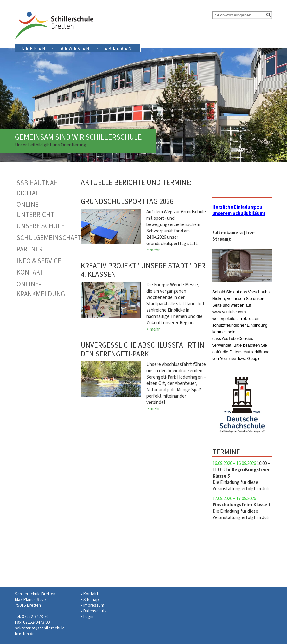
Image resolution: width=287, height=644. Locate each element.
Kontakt (30, 272)
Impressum (94, 605)
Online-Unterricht (35, 210)
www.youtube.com (229, 312)
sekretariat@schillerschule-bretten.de (40, 631)
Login (88, 617)
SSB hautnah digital (37, 188)
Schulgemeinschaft (46, 238)
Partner (30, 249)
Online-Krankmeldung (41, 289)
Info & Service (39, 261)
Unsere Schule (41, 226)
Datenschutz (95, 611)
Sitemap (91, 599)
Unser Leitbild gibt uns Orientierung (51, 145)
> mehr (153, 250)
